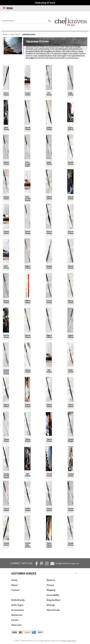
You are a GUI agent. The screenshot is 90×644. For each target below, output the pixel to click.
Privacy (50, 585)
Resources (17, 615)
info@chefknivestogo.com (67, 563)
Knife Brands (18, 600)
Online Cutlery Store (69, 641)
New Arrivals (53, 610)
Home (5, 34)
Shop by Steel (53, 600)
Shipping (51, 590)
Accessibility (53, 595)
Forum (15, 620)
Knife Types (15, 34)
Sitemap (51, 605)
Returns (51, 580)
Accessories (17, 610)
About (14, 585)
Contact (15, 590)
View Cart (16, 625)
